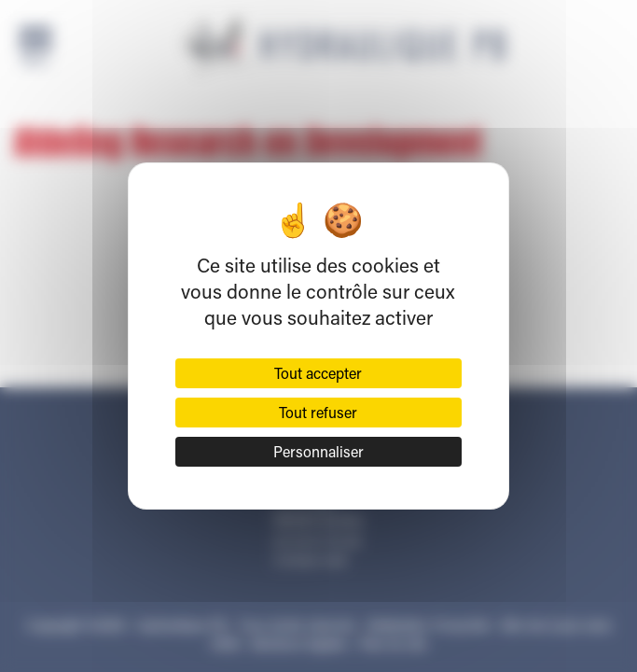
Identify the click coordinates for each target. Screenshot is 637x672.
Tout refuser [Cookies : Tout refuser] (318, 412)
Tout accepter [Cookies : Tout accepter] (318, 373)
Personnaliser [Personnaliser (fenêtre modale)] (318, 451)
